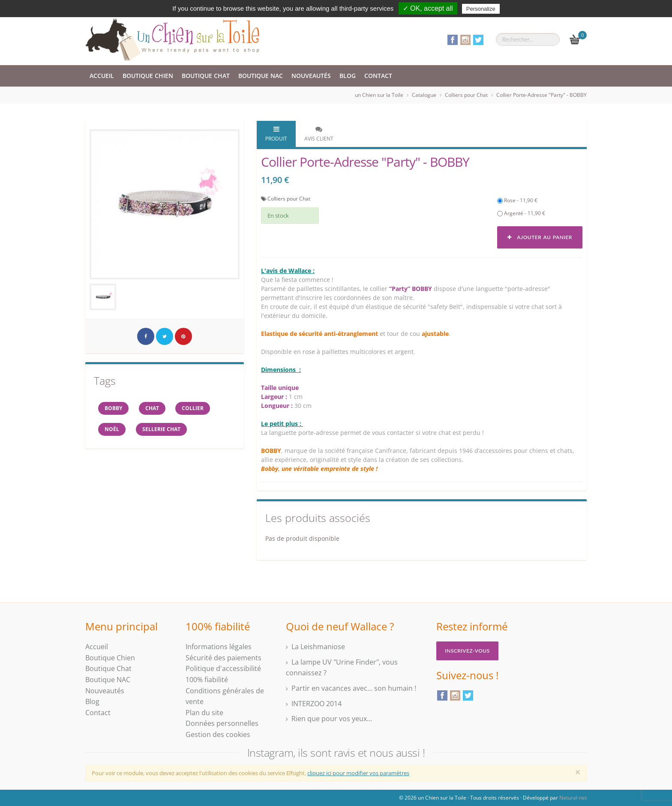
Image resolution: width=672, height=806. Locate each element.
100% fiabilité (207, 680)
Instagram (465, 40)
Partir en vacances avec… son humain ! (354, 688)
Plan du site (204, 713)
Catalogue (424, 95)
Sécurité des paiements (223, 658)
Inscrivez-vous (467, 651)
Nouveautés (311, 76)
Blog (348, 76)
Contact (378, 76)
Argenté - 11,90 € (521, 213)
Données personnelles (222, 723)
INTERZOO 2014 (316, 704)
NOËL (112, 430)
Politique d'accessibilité (223, 668)
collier (193, 408)
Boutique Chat (206, 76)
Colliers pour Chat (466, 95)
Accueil (102, 76)
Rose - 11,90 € (517, 200)
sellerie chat (161, 430)
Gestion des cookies (218, 734)
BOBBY (113, 408)
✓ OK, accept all (428, 8)
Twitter (478, 40)
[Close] (578, 772)
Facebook (453, 40)
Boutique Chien (148, 76)
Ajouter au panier (540, 237)
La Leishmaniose (318, 647)
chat (152, 408)
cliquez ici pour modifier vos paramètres (358, 773)
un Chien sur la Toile (379, 95)
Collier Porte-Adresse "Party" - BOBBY (541, 95)
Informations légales (219, 647)
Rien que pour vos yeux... (332, 719)
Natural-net (573, 798)
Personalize (481, 9)
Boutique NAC (261, 76)
